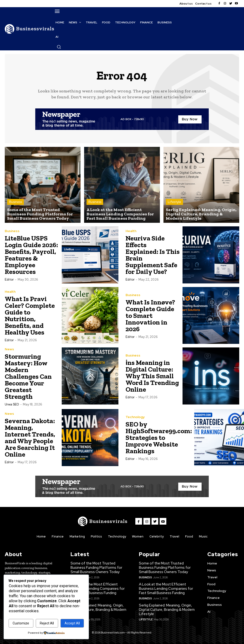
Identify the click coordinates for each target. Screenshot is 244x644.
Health (131, 231)
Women (138, 536)
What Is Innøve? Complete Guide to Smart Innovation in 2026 (150, 316)
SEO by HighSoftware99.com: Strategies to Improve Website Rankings (159, 438)
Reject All (47, 623)
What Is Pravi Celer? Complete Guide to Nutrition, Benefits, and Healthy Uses (30, 316)
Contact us (203, 4)
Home (41, 536)
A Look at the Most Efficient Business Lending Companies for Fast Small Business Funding (98, 589)
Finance (58, 536)
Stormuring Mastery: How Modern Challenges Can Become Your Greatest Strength (28, 376)
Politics (96, 536)
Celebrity (157, 536)
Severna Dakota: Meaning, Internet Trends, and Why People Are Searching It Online (30, 438)
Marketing (77, 536)
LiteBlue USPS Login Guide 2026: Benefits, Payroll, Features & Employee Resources (31, 255)
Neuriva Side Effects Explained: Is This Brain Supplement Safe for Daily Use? (153, 255)
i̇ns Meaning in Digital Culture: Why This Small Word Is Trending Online (152, 376)
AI (209, 611)
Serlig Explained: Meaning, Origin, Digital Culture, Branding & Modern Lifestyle (98, 610)
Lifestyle (174, 202)
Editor (9, 279)
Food (189, 536)
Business (15, 202)
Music (203, 536)
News (9, 349)
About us (186, 4)
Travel (174, 536)
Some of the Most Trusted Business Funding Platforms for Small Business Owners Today (96, 568)
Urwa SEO (12, 404)
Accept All (72, 623)
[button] (59, 47)
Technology (135, 417)
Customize (21, 623)
